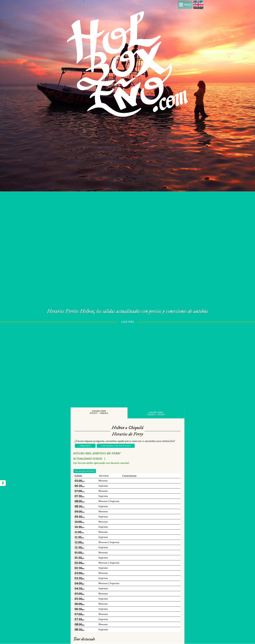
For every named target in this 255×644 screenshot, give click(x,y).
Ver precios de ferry (85, 459)
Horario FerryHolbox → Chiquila (99, 401)
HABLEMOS (85, 434)
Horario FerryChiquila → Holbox (156, 402)
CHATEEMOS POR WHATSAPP (116, 434)
